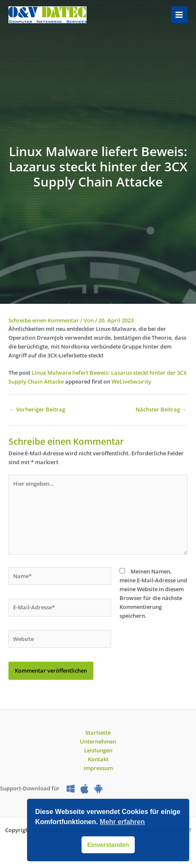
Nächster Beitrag (161, 409)
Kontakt (98, 759)
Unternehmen (98, 741)
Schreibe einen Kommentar (44, 320)
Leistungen (98, 750)
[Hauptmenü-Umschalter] (179, 15)
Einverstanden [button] (108, 845)
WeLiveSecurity (131, 381)
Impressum (98, 768)
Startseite (98, 733)
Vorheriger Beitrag (37, 409)
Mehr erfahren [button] (122, 822)
